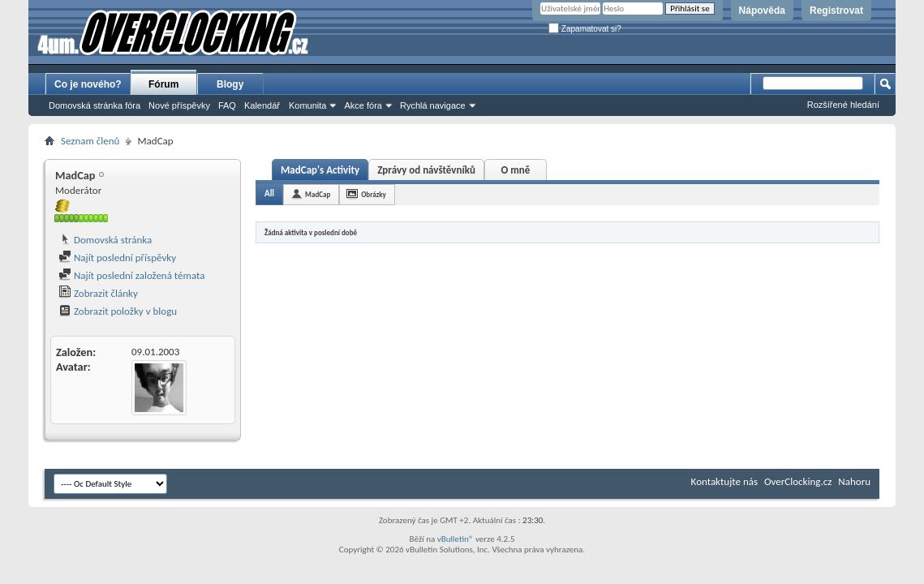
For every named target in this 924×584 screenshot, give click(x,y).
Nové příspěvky (179, 105)
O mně (515, 170)
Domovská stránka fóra (95, 105)
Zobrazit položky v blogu (118, 311)
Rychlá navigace (433, 105)
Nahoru (854, 481)
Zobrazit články (98, 293)
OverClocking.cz (798, 481)
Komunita (307, 105)
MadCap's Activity (320, 170)
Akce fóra (363, 105)
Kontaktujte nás (724, 481)
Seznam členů (90, 141)
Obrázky (374, 194)
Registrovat (836, 11)
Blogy (230, 84)
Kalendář (262, 105)
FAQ (227, 105)
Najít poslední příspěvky (117, 258)
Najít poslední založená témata (131, 275)
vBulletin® (456, 539)
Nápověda (762, 11)
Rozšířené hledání (843, 105)
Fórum (163, 84)
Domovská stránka (105, 240)
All (269, 193)
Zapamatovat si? (585, 29)
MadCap (318, 194)
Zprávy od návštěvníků (426, 170)
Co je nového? (88, 84)
